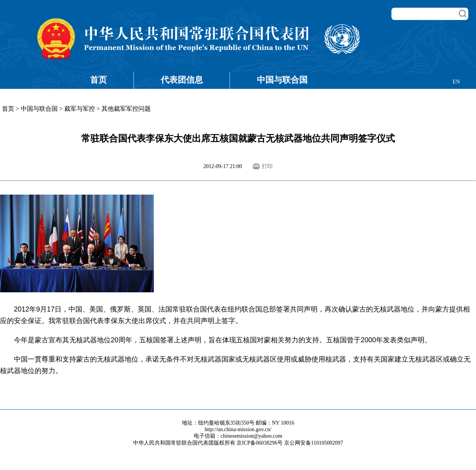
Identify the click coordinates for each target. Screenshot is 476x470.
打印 (267, 166)
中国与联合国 (282, 80)
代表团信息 (182, 80)
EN (456, 82)
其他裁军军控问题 (126, 109)
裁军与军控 (80, 109)
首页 (98, 80)
